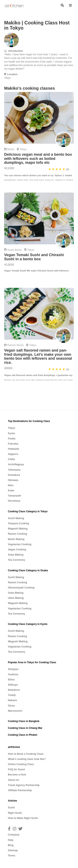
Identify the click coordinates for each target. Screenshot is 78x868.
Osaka (12, 439)
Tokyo (12, 428)
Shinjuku (13, 669)
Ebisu (11, 680)
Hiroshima (14, 501)
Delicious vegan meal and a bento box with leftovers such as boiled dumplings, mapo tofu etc (38, 159)
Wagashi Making (18, 529)
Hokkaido (14, 449)
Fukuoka (13, 444)
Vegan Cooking (17, 550)
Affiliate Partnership (20, 790)
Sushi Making (16, 518)
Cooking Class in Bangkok (24, 721)
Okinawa (13, 480)
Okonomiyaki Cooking (21, 588)
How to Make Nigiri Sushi (23, 818)
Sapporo (13, 454)
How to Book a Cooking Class (26, 754)
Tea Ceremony (16, 560)
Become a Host (17, 775)
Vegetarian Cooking (20, 544)
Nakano (12, 700)
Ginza (11, 706)
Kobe (11, 491)
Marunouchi (15, 711)
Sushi (11, 250)
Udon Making (16, 598)
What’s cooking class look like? (27, 759)
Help (11, 840)
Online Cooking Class (21, 764)
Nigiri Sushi (15, 813)
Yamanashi (14, 496)
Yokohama (14, 470)
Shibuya (13, 685)
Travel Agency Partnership (24, 785)
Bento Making (16, 539)
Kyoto (11, 433)
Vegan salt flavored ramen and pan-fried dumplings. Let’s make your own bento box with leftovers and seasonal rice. (38, 356)
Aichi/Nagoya (16, 464)
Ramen (12, 345)
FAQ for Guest (16, 769)
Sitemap (13, 850)
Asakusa (13, 674)
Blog (11, 845)
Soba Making (16, 555)
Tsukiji (12, 695)
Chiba (11, 459)
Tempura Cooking (19, 523)
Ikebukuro (14, 690)
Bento (11, 149)
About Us (14, 780)
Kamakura (14, 475)
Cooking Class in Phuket (23, 735)
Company (14, 835)
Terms (12, 856)
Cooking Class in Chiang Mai (25, 728)
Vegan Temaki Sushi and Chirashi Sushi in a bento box (34, 257)
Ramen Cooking (17, 534)
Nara (11, 485)
